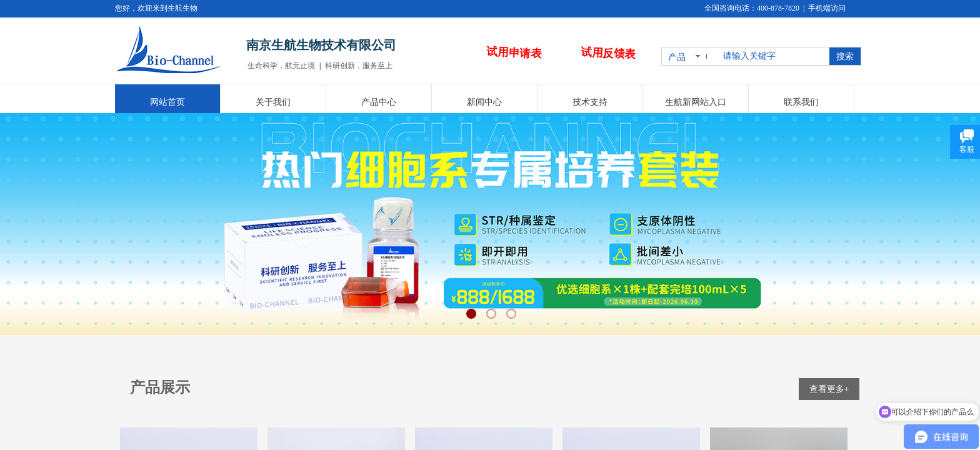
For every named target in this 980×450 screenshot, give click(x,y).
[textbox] (774, 56)
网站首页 (167, 102)
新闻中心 (484, 102)
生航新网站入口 (696, 102)
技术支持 (590, 102)
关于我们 (273, 102)
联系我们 (801, 102)
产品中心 (379, 102)
